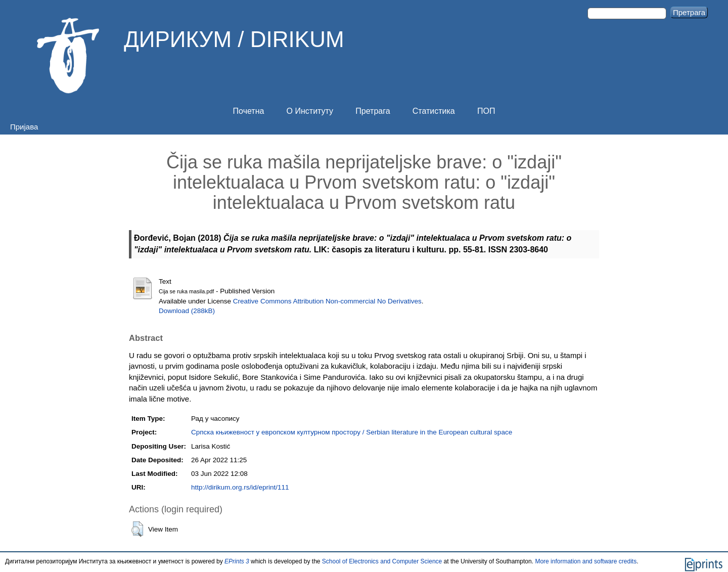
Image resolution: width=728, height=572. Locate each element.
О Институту (310, 111)
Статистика (434, 111)
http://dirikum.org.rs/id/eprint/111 (240, 487)
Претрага (373, 111)
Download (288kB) (187, 311)
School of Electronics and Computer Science (382, 561)
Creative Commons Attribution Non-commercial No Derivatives (327, 301)
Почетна (249, 111)
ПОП (486, 111)
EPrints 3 (237, 561)
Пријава (24, 127)
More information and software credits (586, 561)
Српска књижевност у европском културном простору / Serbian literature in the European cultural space (352, 432)
